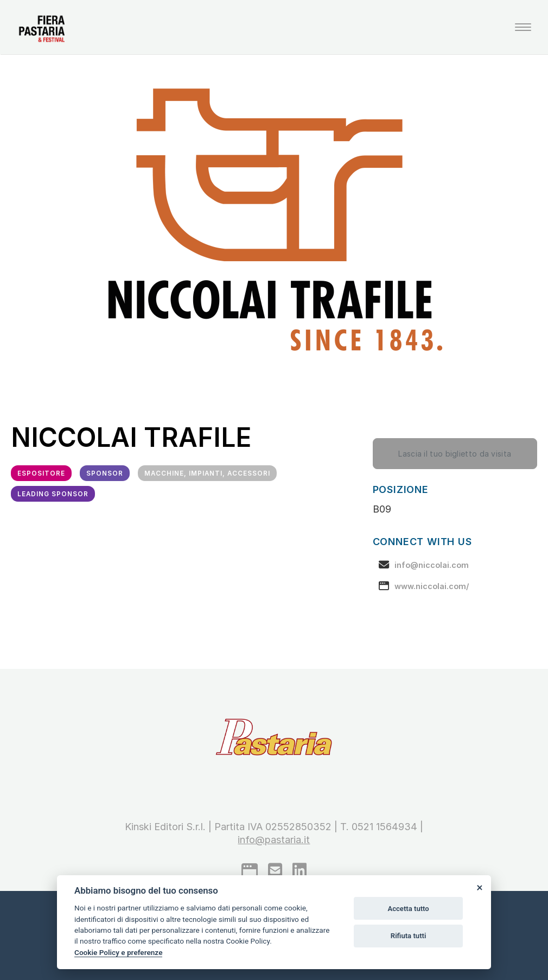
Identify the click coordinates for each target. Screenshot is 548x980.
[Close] (479, 887)
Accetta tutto (408, 909)
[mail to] (275, 870)
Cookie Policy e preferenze (118, 952)
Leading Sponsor (53, 494)
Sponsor (105, 473)
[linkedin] (300, 870)
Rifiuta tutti (409, 936)
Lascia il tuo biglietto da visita (455, 454)
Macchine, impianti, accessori (207, 473)
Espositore (41, 473)
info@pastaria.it (274, 840)
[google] (250, 870)
